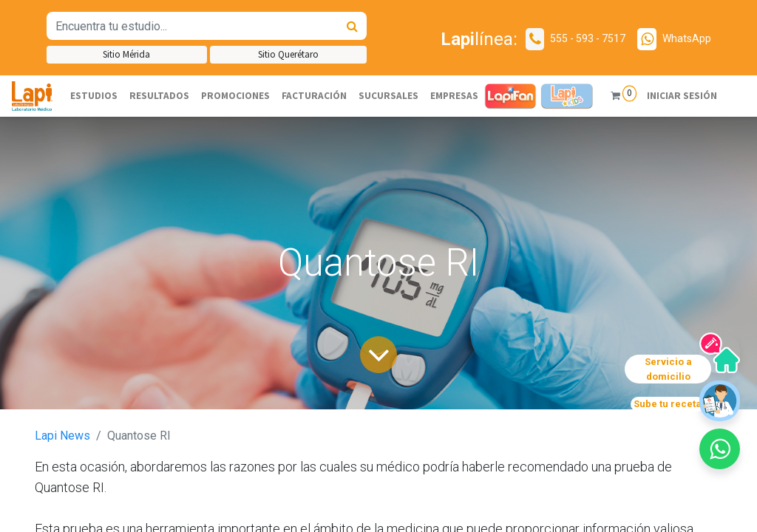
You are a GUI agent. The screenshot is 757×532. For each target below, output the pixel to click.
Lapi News (62, 436)
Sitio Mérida (126, 54)
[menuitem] (94, 96)
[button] (720, 449)
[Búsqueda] (352, 26)
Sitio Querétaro (288, 54)
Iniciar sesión (681, 96)
